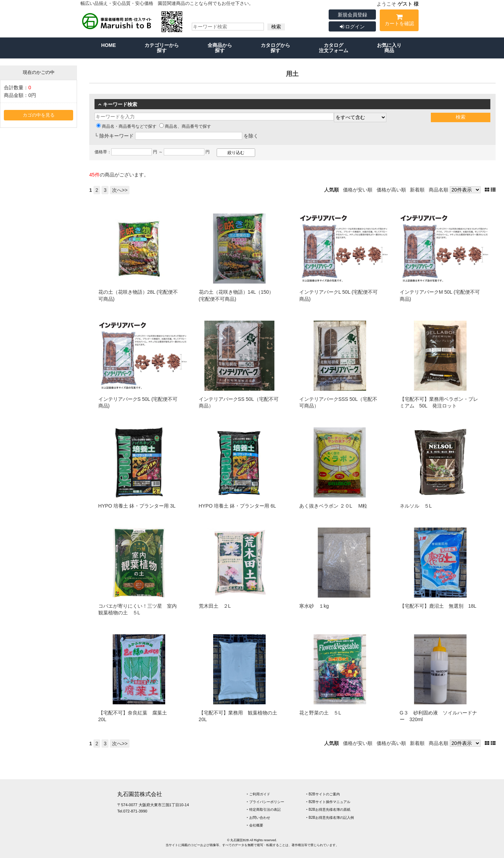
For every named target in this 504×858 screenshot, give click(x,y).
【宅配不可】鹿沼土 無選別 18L (438, 606)
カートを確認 (399, 21)
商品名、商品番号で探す (185, 126)
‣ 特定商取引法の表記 (264, 810)
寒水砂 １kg (314, 606)
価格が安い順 (358, 190)
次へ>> (120, 190)
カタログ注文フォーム (334, 48)
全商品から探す (220, 48)
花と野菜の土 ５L (320, 713)
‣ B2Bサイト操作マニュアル (328, 802)
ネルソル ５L (416, 506)
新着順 (417, 190)
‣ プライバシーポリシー (265, 802)
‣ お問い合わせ (258, 818)
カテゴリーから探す (162, 48)
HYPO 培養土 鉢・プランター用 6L (237, 506)
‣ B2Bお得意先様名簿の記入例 (330, 818)
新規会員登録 (352, 15)
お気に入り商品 (389, 48)
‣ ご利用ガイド (258, 794)
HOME (108, 45)
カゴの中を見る (39, 115)
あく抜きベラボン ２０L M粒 (333, 506)
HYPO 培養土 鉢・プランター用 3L (137, 506)
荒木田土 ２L (215, 606)
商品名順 (439, 190)
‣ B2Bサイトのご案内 (323, 794)
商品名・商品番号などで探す (126, 126)
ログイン (352, 27)
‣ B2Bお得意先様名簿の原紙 (328, 810)
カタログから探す (275, 48)
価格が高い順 (391, 190)
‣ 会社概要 (255, 825)
